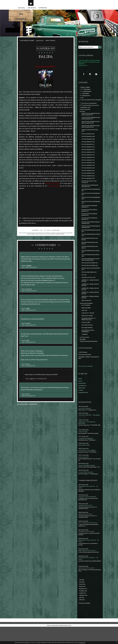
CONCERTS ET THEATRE (88, 327)
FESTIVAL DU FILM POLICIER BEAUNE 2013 (89, 202)
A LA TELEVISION (86, 319)
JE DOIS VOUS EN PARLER (87, 317)
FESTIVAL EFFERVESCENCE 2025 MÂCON (90, 258)
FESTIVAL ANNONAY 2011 (89, 149)
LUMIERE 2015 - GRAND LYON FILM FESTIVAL (90, 293)
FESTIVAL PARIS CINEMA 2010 (90, 284)
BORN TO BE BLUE (53, 42)
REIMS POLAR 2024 (87, 314)
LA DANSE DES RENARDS (86, 454)
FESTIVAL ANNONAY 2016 (89, 163)
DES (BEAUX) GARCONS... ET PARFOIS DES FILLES (89, 333)
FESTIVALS (83, 115)
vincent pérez (35, 236)
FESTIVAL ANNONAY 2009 (89, 144)
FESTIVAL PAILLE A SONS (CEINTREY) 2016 (88, 280)
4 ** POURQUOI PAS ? (86, 98)
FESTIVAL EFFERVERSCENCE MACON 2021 (89, 241)
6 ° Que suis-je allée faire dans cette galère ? (89, 103)
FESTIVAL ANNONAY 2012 (89, 152)
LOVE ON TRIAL (83, 448)
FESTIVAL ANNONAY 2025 (89, 185)
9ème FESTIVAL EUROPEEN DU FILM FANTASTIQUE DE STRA (90, 131)
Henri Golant (82, 403)
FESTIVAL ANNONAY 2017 (89, 166)
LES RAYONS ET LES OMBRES (87, 467)
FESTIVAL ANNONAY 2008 (89, 141)
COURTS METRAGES (85, 113)
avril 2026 (82, 596)
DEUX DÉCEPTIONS (84, 461)
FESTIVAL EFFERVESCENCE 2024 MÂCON (90, 253)
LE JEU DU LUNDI (86, 337)
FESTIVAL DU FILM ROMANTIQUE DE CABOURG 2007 (91, 232)
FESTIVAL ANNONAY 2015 (89, 160)
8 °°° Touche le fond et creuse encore (90, 108)
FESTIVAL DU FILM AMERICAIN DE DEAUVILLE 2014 (91, 193)
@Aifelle (81, 557)
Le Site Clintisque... (83, 368)
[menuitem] (22, 9)
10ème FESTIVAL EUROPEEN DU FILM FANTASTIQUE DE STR (90, 118)
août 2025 (82, 615)
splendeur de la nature (52, 185)
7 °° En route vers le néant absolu (89, 106)
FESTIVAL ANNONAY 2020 (89, 174)
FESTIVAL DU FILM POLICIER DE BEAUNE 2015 (90, 219)
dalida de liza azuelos (28, 235)
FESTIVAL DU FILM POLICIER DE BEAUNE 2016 (90, 223)
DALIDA (46, 58)
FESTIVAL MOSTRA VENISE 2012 (90, 274)
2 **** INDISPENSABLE (86, 94)
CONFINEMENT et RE (86, 111)
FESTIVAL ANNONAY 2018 (89, 169)
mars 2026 (82, 599)
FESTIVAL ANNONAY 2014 (89, 158)
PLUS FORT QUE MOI (85, 424)
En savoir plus (82, 643)
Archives (32, 9)
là (21, 222)
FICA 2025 (84, 287)
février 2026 (82, 601)
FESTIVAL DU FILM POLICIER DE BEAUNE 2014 (90, 215)
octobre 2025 (83, 610)
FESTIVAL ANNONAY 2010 (89, 147)
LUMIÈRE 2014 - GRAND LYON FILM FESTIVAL (90, 310)
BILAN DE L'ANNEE (87, 322)
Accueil (22, 9)
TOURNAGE (85, 349)
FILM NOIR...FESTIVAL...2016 (89, 290)
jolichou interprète (53, 188)
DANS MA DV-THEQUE (88, 330)
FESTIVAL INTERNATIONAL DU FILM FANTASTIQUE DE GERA (90, 271)
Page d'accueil (41, 42)
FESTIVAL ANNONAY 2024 (89, 182)
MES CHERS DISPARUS (88, 342)
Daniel (80, 503)
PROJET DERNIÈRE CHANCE (87, 482)
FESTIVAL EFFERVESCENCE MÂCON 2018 (89, 262)
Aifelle (28, 313)
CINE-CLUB (85, 324)
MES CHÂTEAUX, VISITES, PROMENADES (88, 346)
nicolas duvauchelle (45, 236)
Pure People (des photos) (85, 370)
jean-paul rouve (62, 235)
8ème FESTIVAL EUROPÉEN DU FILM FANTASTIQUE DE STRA (90, 126)
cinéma (63, 236)
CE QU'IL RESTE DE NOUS (86, 489)
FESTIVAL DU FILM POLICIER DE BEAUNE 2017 (90, 228)
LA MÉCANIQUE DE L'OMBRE (27, 42)
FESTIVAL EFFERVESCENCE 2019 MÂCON (90, 249)
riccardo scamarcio (51, 235)
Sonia (28, 347)
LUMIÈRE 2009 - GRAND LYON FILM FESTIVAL (90, 302)
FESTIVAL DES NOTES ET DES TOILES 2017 (90, 189)
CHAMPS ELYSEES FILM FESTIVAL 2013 (91, 135)
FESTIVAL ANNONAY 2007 (89, 138)
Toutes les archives (85, 620)
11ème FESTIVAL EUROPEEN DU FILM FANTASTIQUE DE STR (90, 122)
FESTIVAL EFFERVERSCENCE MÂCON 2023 (89, 245)
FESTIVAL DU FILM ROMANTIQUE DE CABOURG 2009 (91, 236)
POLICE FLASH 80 (84, 473)
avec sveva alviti (39, 235)
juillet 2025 (82, 617)
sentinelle (29, 268)
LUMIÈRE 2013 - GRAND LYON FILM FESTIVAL (90, 306)
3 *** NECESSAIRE (85, 96)
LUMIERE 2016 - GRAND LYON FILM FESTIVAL (90, 297)
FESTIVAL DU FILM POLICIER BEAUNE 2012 (89, 197)
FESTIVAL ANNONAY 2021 (89, 177)
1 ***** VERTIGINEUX (86, 91)
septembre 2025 (84, 612)
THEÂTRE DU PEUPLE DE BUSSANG (90, 357)
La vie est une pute (85, 352)
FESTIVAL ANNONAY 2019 (89, 171)
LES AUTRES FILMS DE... (88, 340)
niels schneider (56, 236)
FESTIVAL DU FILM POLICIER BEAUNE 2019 (89, 210)
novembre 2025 (83, 608)
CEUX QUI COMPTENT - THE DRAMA (89, 431)
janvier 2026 (82, 603)
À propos (43, 9)
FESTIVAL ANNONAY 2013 (89, 155)
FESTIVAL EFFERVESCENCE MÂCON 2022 (89, 266)
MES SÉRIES (83, 355)
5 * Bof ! (41, 232)
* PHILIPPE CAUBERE (86, 89)
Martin (80, 548)
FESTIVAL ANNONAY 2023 (89, 180)
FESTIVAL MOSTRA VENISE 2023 (90, 277)
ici (72, 220)
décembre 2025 (83, 605)
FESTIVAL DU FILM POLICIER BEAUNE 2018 (89, 206)
